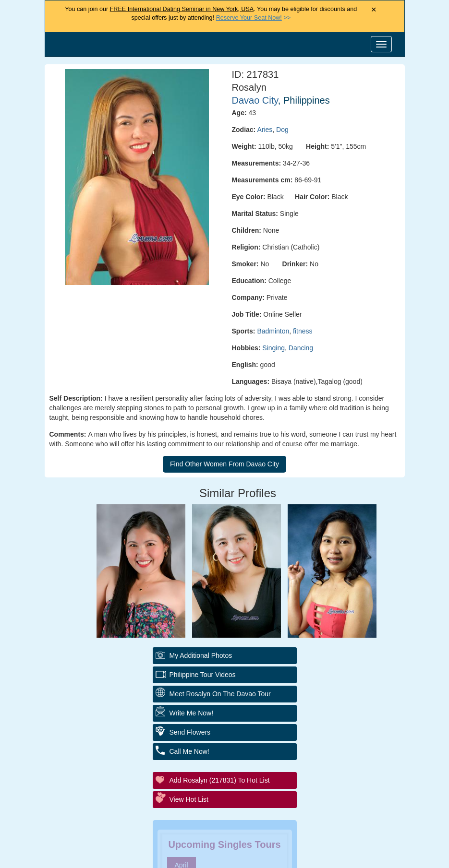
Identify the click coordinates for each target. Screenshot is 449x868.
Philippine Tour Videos (203, 675)
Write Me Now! (192, 713)
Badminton (273, 331)
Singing (273, 348)
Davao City (255, 100)
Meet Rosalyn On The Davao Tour (220, 694)
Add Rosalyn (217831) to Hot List (220, 780)
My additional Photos (201, 655)
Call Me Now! (189, 751)
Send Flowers (190, 732)
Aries (265, 130)
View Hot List (189, 799)
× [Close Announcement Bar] (374, 10)
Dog (282, 130)
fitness (303, 331)
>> (253, 18)
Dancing (301, 348)
